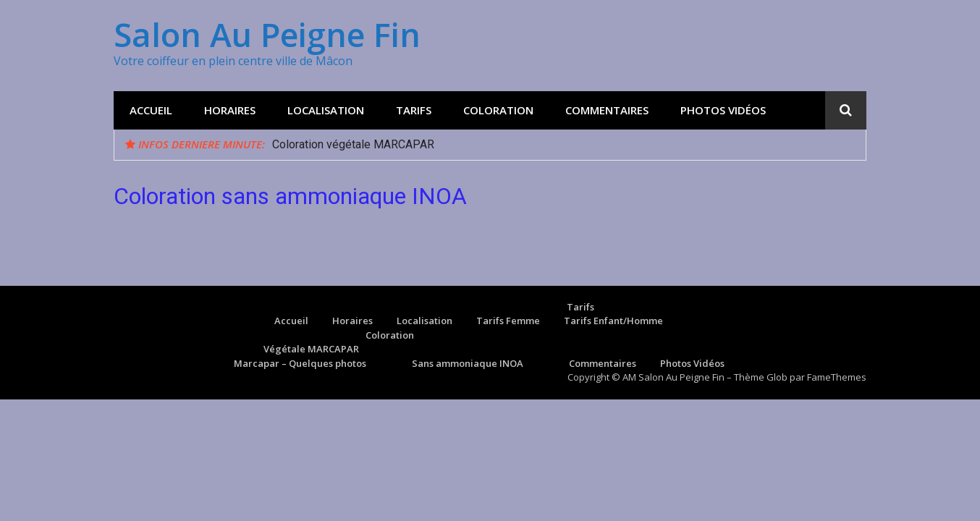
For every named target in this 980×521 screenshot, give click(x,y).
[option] (563, 145)
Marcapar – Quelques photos (300, 363)
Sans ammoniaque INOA (468, 363)
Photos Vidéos (723, 110)
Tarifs (414, 110)
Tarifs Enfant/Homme (613, 321)
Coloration (498, 110)
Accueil (151, 110)
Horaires (230, 110)
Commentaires (607, 110)
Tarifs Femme (508, 321)
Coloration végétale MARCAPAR (353, 144)
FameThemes (837, 377)
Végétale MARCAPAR (311, 349)
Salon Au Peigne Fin (267, 34)
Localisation (326, 110)
